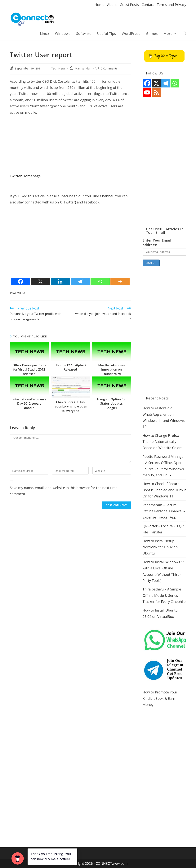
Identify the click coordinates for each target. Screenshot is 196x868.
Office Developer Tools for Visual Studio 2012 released (29, 369)
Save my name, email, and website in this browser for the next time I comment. (65, 491)
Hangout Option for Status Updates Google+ (111, 404)
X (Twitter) (68, 202)
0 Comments (109, 68)
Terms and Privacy (171, 5)
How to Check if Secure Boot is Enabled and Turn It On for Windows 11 (164, 490)
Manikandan (83, 68)
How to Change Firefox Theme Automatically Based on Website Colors (163, 442)
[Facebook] (20, 281)
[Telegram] (80, 281)
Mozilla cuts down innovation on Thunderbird (111, 369)
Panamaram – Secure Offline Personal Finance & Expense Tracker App (164, 511)
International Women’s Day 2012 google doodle (29, 404)
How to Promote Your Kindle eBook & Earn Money (160, 698)
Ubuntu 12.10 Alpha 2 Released (70, 367)
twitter (21, 293)
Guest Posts (129, 5)
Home (99, 5)
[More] (120, 281)
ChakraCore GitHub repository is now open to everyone (70, 406)
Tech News (58, 68)
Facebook (91, 202)
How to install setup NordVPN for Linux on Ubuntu (160, 547)
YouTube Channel (99, 196)
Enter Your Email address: (157, 243)
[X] (40, 281)
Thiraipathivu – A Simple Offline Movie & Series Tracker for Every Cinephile (164, 595)
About (112, 5)
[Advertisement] (70, 146)
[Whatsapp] (100, 281)
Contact (148, 5)
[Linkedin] (60, 281)
